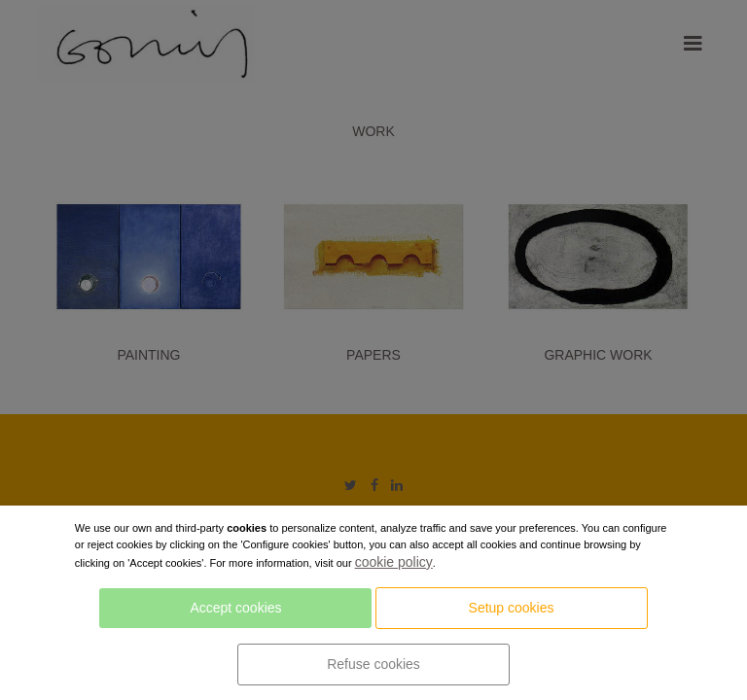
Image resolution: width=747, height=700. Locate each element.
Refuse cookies (373, 664)
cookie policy (394, 562)
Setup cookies (512, 608)
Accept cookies (235, 608)
